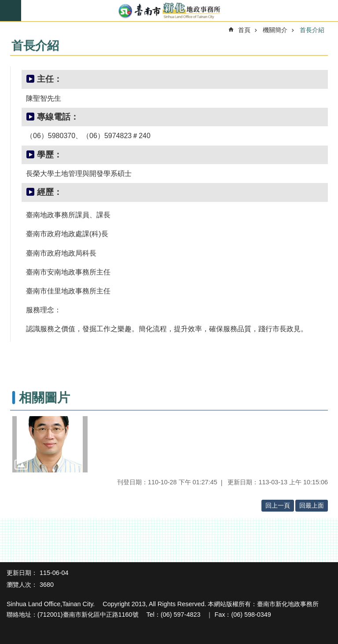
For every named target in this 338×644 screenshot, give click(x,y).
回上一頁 (278, 505)
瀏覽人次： (22, 585)
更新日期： (22, 573)
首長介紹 (312, 30)
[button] (50, 444)
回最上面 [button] (312, 505)
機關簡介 (275, 30)
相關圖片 (44, 398)
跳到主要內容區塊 (5, 5)
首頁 (244, 30)
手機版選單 (11, 11)
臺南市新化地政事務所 (169, 11)
